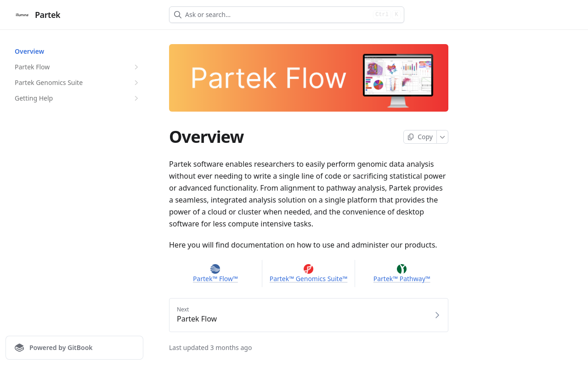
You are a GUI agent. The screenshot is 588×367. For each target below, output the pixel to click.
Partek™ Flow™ (215, 279)
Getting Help (78, 98)
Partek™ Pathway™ (402, 279)
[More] (443, 137)
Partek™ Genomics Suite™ (309, 279)
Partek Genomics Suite (78, 83)
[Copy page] (420, 137)
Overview (29, 51)
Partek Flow (78, 67)
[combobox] (277, 15)
